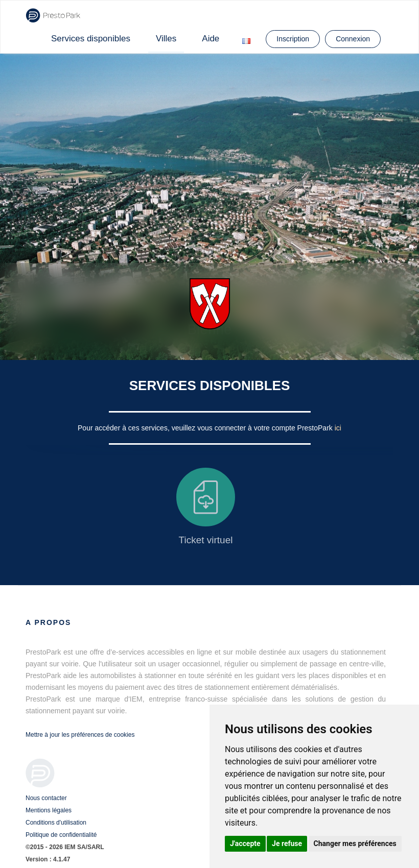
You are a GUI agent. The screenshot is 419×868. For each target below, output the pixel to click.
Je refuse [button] (287, 843)
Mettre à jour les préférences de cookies (80, 735)
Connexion (353, 39)
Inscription (293, 39)
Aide (211, 39)
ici (338, 428)
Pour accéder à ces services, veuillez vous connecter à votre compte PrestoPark (206, 428)
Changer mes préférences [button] (355, 843)
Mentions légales (49, 810)
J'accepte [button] (245, 843)
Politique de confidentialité (61, 835)
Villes (166, 39)
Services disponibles (91, 39)
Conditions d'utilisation (56, 823)
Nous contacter (46, 798)
